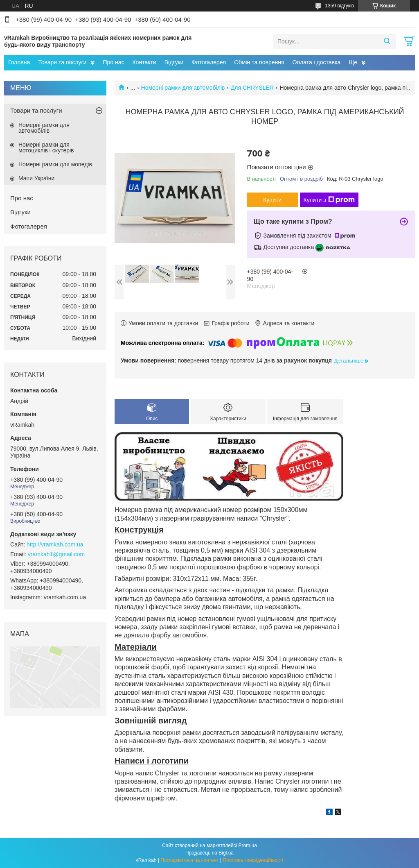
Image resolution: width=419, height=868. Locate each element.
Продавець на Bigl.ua (209, 853)
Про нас (113, 62)
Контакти (144, 62)
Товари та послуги (62, 62)
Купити (272, 200)
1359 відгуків (339, 6)
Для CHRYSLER (252, 88)
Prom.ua (248, 845)
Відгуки (174, 62)
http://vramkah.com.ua (55, 544)
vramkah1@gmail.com (56, 554)
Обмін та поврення (259, 62)
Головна (19, 62)
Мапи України (36, 178)
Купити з (329, 200)
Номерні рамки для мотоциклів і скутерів (46, 147)
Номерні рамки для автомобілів (183, 88)
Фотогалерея (209, 62)
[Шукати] (387, 41)
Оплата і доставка (317, 62)
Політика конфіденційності (253, 860)
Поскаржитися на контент (189, 860)
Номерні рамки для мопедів (55, 164)
